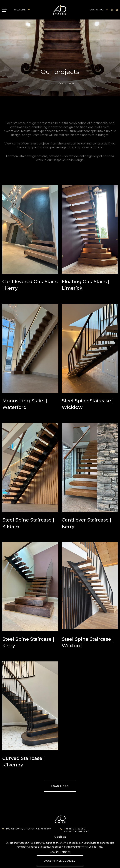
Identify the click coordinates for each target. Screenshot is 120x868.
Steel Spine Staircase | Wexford (88, 642)
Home (50, 84)
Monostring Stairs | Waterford (25, 404)
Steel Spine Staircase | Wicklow (88, 404)
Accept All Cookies (60, 861)
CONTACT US (96, 10)
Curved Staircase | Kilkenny (24, 762)
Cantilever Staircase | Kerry (86, 523)
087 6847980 (81, 831)
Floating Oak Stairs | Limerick (86, 285)
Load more (60, 786)
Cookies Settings (60, 852)
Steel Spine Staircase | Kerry (28, 642)
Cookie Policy (96, 847)
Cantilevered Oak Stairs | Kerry (30, 285)
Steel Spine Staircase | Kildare (28, 523)
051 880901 (80, 829)
